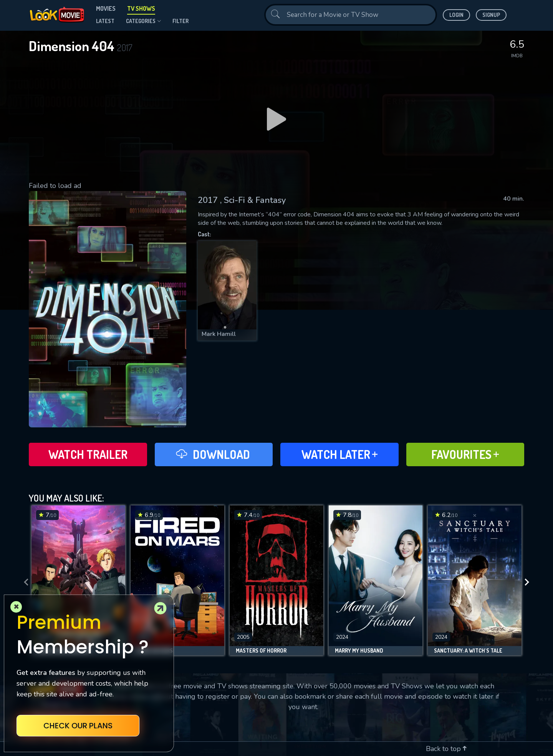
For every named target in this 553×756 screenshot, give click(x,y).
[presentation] (24, 582)
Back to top (446, 749)
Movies (106, 8)
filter (180, 21)
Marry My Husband (359, 651)
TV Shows (141, 8)
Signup (491, 15)
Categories (143, 21)
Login (456, 15)
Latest (105, 21)
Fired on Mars (155, 651)
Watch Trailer (88, 454)
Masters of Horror (261, 651)
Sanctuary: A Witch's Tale (468, 651)
